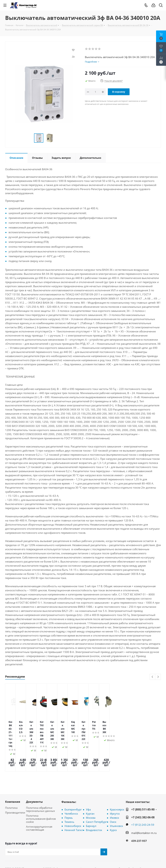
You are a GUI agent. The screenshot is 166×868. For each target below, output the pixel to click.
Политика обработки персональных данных (40, 787)
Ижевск (114, 795)
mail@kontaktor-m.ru (144, 811)
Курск (113, 808)
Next (158, 677)
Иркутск (115, 791)
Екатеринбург (73, 787)
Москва (91, 795)
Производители (15, 790)
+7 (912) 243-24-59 (143, 802)
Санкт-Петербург (96, 800)
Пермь (69, 795)
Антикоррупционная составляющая (39, 806)
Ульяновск (116, 804)
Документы (34, 779)
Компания (13, 779)
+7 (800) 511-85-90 (143, 787)
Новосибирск (73, 804)
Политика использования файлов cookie (41, 796)
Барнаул (91, 804)
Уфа (88, 787)
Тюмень (69, 800)
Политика (11, 785)
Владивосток (94, 808)
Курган (90, 791)
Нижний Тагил (74, 808)
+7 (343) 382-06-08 (143, 795)
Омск (113, 800)
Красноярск (117, 787)
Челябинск (71, 791)
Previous (153, 677)
